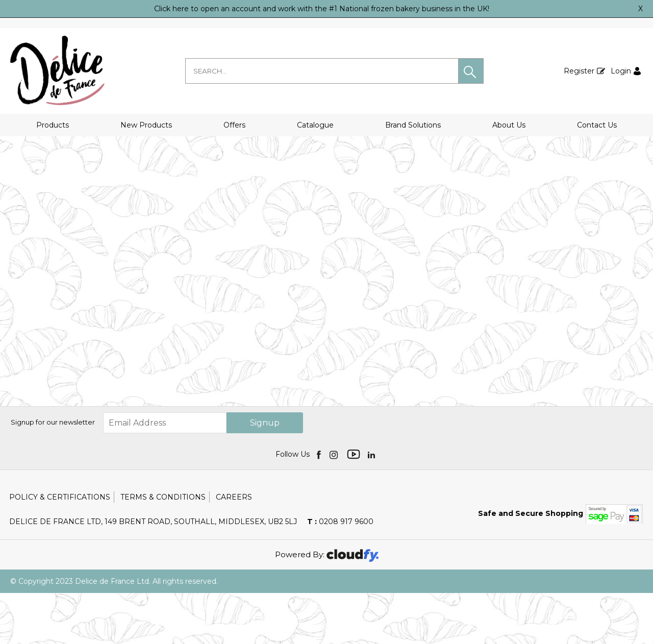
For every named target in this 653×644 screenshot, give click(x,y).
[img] (320, 505)
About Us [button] (509, 125)
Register (579, 71)
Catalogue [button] (315, 125)
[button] (471, 71)
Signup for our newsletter (53, 473)
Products (53, 125)
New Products (146, 125)
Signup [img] (265, 474)
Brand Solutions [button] (413, 125)
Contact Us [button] (597, 125)
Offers (234, 125)
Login (621, 71)
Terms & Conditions (163, 548)
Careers (234, 548)
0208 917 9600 (340, 573)
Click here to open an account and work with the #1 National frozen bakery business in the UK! (322, 9)
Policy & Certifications (60, 548)
